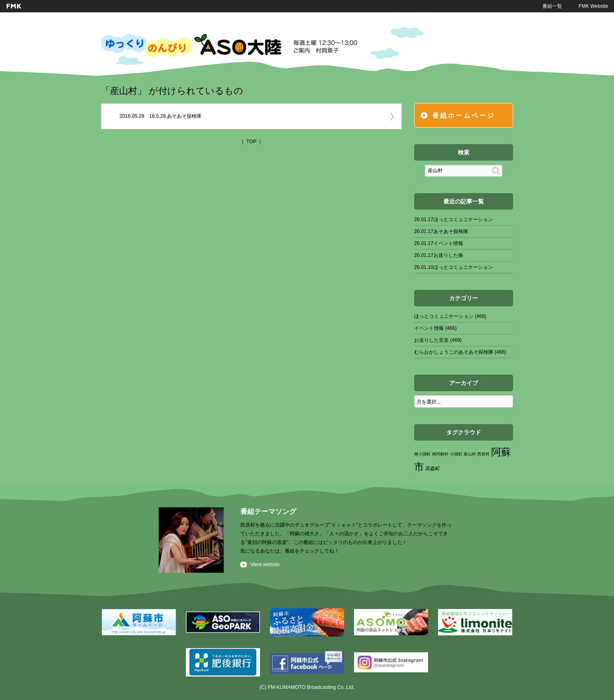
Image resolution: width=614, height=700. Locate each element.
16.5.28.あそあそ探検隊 (175, 116)
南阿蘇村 (440, 454)
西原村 (483, 454)
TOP (251, 142)
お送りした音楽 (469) (438, 340)
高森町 (433, 469)
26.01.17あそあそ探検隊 (441, 231)
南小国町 (422, 454)
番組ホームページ (464, 115)
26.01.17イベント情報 (439, 243)
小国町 (456, 454)
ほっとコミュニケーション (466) (450, 316)
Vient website (265, 565)
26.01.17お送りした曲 (439, 255)
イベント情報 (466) (435, 328)
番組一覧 (552, 6)
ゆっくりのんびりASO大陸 (229, 45)
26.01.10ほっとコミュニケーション (453, 267)
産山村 (470, 454)
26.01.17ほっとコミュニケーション (453, 219)
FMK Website (593, 6)
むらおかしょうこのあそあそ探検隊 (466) (460, 352)
